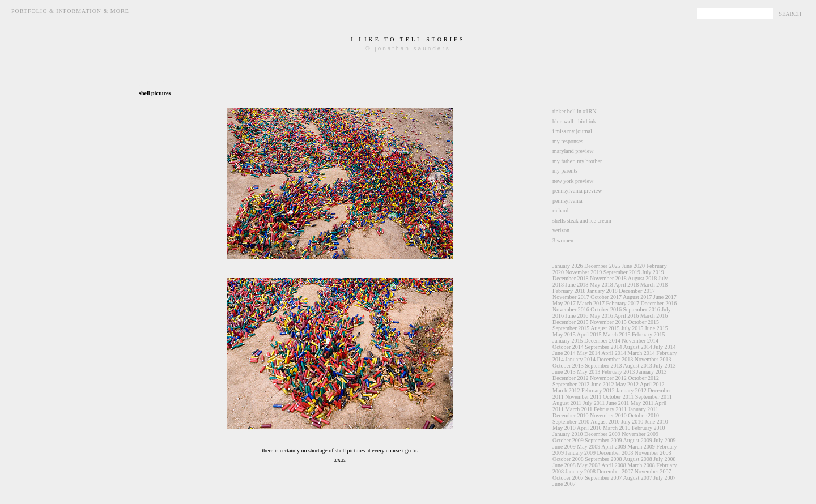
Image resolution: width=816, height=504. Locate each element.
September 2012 (571, 384)
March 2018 (654, 285)
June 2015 (656, 328)
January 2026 (568, 266)
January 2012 (631, 390)
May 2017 (564, 303)
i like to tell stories (408, 39)
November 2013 (653, 359)
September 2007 (603, 478)
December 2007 (615, 471)
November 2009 (640, 434)
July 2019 (653, 272)
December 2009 (602, 434)
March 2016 (654, 316)
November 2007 (653, 471)
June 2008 (564, 465)
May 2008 (588, 465)
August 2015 (605, 328)
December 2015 (571, 322)
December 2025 (602, 266)
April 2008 (614, 465)
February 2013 (619, 372)
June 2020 (633, 266)
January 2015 (568, 341)
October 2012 (643, 378)
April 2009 (614, 447)
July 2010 (632, 422)
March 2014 (641, 353)
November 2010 (608, 415)
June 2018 (577, 285)
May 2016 (602, 316)
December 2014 (602, 341)
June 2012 (603, 384)
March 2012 (566, 390)
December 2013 (615, 359)
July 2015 (632, 328)
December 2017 (637, 291)
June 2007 (564, 484)
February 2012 (598, 390)
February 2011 (610, 409)
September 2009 (603, 440)
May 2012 (627, 384)
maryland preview (573, 151)
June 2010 (656, 422)
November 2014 (640, 341)
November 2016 (571, 309)
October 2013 (568, 366)
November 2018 (608, 278)
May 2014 (588, 353)
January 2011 (643, 409)
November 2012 (608, 378)
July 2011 (594, 403)
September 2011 (654, 397)
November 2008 (653, 453)
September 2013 (603, 366)
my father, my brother (577, 161)
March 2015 (617, 334)
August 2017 (637, 297)
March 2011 (579, 409)
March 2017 (591, 303)
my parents (565, 171)
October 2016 (606, 309)
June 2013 (564, 372)
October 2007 (568, 478)
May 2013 (588, 372)
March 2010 (617, 428)
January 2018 (602, 291)
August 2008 (637, 459)
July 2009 (664, 440)
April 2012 (652, 384)
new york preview (573, 181)
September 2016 (641, 309)
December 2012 (571, 378)
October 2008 (568, 459)
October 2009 (568, 440)
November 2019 (584, 272)
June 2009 (564, 447)
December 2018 (571, 278)
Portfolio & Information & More (70, 11)
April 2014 (614, 353)
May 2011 (642, 403)
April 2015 (589, 334)
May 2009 (588, 447)
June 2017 (665, 297)
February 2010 (649, 428)
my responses (568, 141)
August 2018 (642, 278)
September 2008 (603, 459)
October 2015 (643, 322)
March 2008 (641, 465)
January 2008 (581, 471)
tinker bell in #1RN (575, 111)
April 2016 (627, 316)
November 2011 (583, 397)
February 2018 (569, 291)
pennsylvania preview (577, 191)
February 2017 (622, 303)
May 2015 (564, 334)
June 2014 (564, 353)
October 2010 (643, 415)
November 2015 (608, 322)
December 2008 (615, 453)
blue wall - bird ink (574, 121)
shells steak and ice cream (582, 221)
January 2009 (581, 453)
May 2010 (564, 428)
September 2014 (603, 347)
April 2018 (627, 285)
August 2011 (567, 403)
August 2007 (637, 478)
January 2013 (652, 372)
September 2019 (622, 272)
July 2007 (664, 478)
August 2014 (637, 347)
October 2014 (568, 347)
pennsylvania (568, 201)
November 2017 (571, 297)
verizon (561, 230)
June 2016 (577, 316)
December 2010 (571, 415)
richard (560, 210)
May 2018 (602, 285)
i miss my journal (572, 131)
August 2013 (637, 366)
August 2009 (637, 440)
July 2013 (664, 366)
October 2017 (606, 297)
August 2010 (605, 422)
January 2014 (581, 359)
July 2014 (664, 347)
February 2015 (649, 334)
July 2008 (664, 459)
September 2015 (571, 328)
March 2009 (641, 447)
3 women (563, 240)
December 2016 (659, 303)
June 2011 (618, 403)
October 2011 (618, 397)
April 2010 (589, 428)
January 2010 (568, 434)
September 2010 (571, 422)
